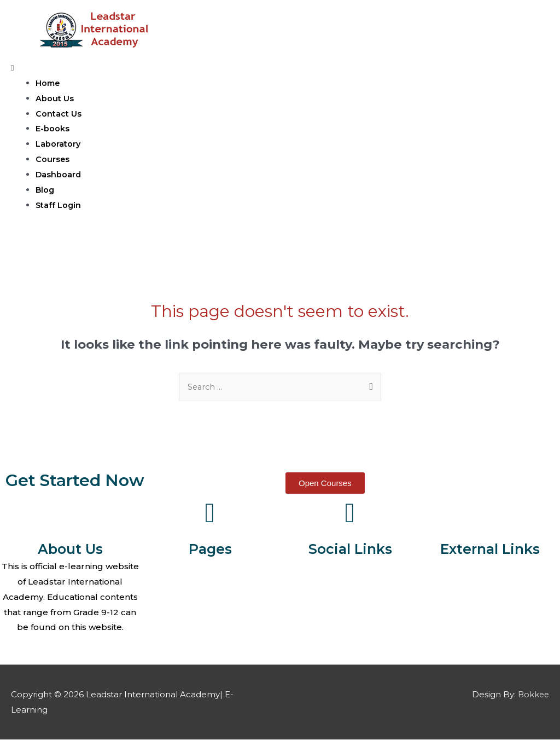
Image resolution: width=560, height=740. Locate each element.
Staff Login (59, 205)
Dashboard (59, 174)
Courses (53, 159)
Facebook (350, 567)
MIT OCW (490, 597)
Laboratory (58, 144)
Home (48, 83)
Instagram (350, 628)
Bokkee (533, 695)
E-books (52, 128)
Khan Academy (490, 567)
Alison (490, 643)
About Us (55, 98)
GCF (490, 613)
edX (490, 628)
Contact (210, 597)
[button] (325, 484)
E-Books (210, 628)
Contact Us (59, 114)
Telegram (350, 613)
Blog (45, 190)
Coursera (490, 582)
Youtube (350, 597)
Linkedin (350, 643)
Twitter (350, 582)
